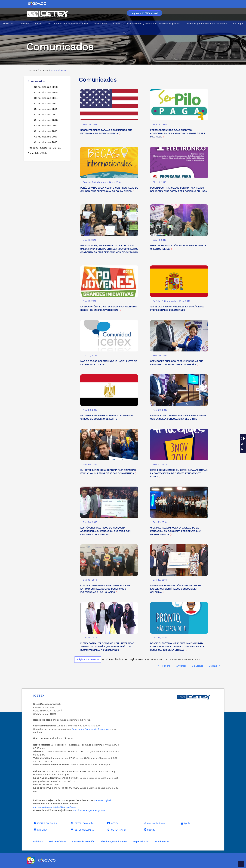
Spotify (149, 830)
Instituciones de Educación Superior (68, 24)
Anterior (181, 666)
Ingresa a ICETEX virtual (145, 13)
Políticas (38, 841)
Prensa (117, 24)
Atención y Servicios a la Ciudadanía (207, 24)
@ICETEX (40, 830)
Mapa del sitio (141, 841)
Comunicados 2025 (46, 92)
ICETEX (112, 823)
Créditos (24, 24)
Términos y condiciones (114, 841)
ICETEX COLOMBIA (45, 823)
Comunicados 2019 (46, 126)
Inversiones (101, 24)
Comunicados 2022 (46, 109)
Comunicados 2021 (46, 114)
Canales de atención (83, 841)
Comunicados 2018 (46, 131)
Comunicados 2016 (46, 142)
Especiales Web (37, 153)
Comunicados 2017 (46, 137)
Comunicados (36, 81)
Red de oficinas (57, 841)
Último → (214, 666)
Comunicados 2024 (46, 98)
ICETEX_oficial (116, 830)
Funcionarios (162, 841)
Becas (38, 24)
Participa (238, 24)
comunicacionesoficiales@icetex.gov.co (55, 807)
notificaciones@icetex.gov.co (89, 810)
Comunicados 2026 (46, 87)
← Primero (164, 666)
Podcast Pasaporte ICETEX (44, 148)
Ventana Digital (103, 800)
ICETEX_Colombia (81, 823)
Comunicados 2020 (46, 120)
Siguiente (198, 666)
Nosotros (8, 24)
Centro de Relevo (155, 823)
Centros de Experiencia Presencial (90, 729)
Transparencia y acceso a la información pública (154, 24)
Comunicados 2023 (46, 103)
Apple (185, 823)
